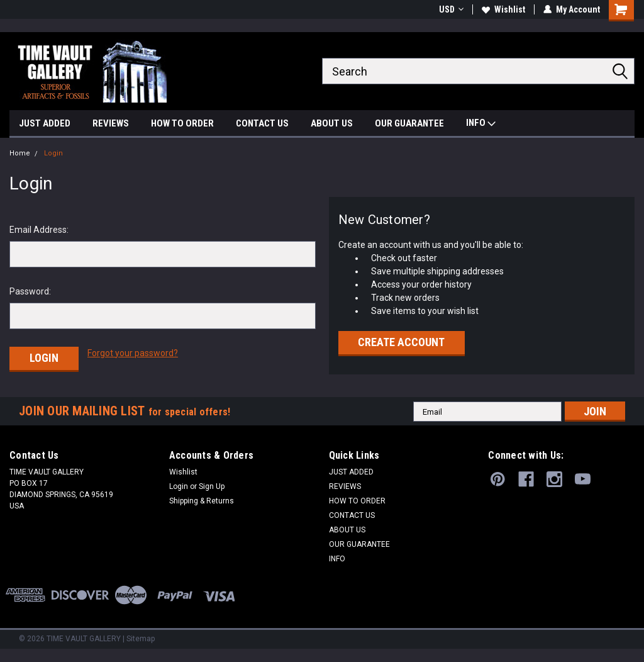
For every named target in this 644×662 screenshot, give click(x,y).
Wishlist (503, 9)
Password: (30, 291)
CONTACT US (262, 123)
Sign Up (212, 486)
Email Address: (39, 230)
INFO (481, 124)
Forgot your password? (133, 353)
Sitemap (141, 639)
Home (20, 153)
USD (451, 9)
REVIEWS (111, 123)
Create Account (401, 342)
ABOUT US (332, 123)
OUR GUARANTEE (409, 123)
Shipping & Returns (202, 501)
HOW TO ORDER (182, 123)
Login (53, 153)
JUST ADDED (45, 123)
